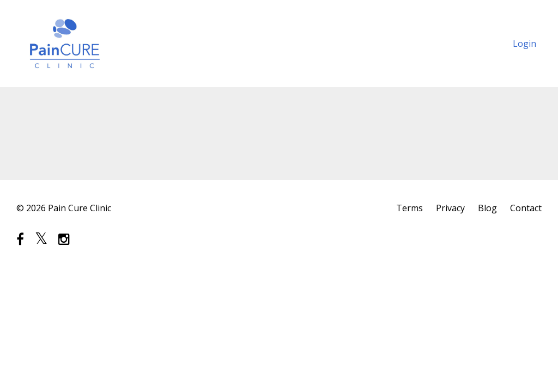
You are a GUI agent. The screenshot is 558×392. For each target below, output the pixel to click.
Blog (487, 208)
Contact (526, 208)
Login (524, 44)
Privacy (450, 208)
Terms (410, 208)
